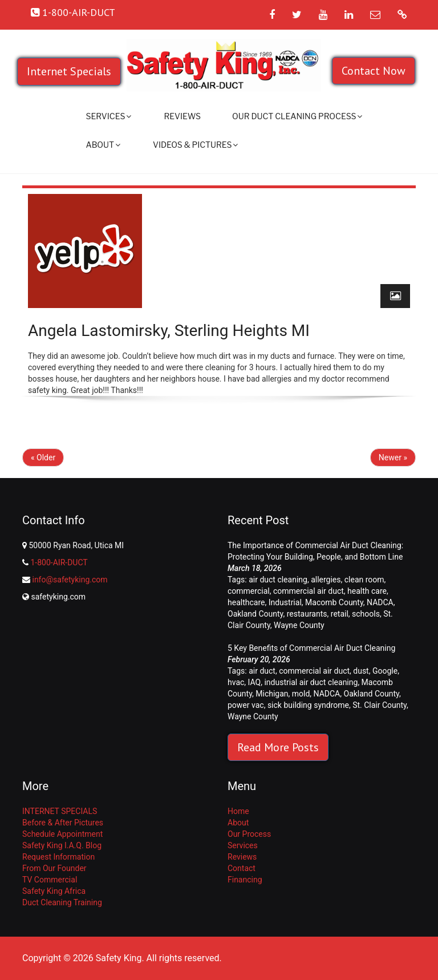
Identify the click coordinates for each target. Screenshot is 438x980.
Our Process (249, 834)
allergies (326, 580)
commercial (249, 591)
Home (238, 811)
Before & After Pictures (63, 823)
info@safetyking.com (70, 580)
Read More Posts (278, 747)
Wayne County (299, 625)
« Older (43, 457)
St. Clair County (380, 705)
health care (367, 591)
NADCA (380, 602)
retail (340, 614)
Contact (242, 868)
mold (301, 694)
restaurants (307, 614)
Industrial (285, 602)
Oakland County (255, 614)
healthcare (246, 602)
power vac (246, 705)
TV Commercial (50, 880)
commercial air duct (309, 591)
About (103, 145)
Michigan (272, 694)
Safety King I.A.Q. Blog (62, 845)
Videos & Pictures (195, 145)
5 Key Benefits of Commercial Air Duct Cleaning (311, 648)
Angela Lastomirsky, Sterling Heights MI (169, 331)
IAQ (255, 682)
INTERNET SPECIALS (60, 811)
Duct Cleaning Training (62, 902)
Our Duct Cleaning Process (297, 116)
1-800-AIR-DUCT (59, 562)
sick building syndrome (308, 705)
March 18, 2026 (255, 568)
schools (366, 614)
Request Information (58, 857)
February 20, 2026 (259, 659)
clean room (364, 580)
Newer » (393, 457)
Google (385, 671)
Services (109, 116)
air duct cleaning (278, 580)
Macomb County (334, 602)
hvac (236, 682)
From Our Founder (54, 868)
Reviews (182, 116)
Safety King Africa (54, 891)
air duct (262, 671)
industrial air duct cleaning (311, 682)
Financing (245, 880)
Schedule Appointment (62, 834)
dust (361, 671)
